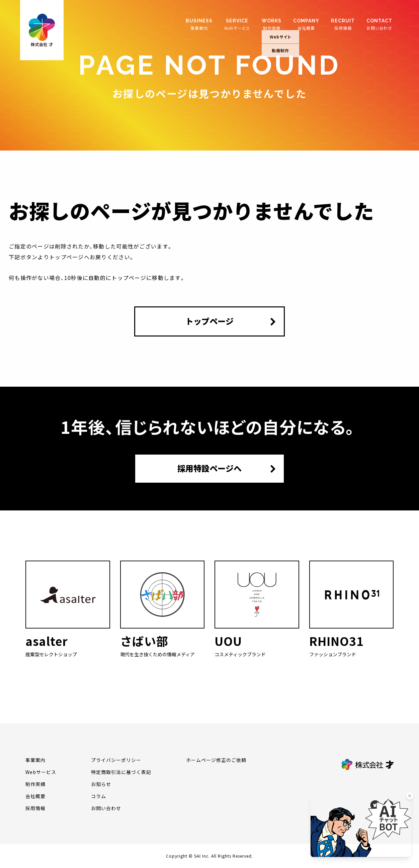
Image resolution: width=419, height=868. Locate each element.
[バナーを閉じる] (410, 796)
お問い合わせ (379, 24)
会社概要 (306, 24)
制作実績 (272, 24)
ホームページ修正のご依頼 (216, 760)
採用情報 (343, 24)
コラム (99, 796)
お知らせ (101, 784)
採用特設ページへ (209, 468)
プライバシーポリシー (116, 760)
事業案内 (199, 24)
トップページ (209, 321)
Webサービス (237, 24)
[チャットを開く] (361, 826)
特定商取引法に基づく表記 (121, 772)
